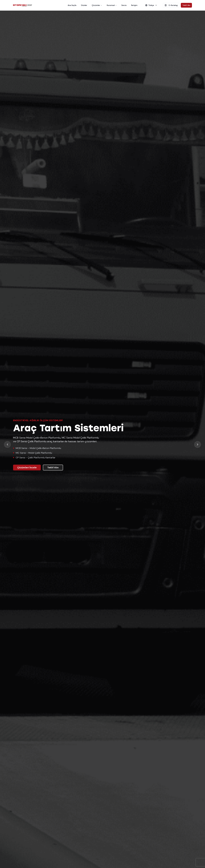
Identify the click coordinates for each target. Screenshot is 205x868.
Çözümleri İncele (27, 468)
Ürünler (84, 5)
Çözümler (97, 5)
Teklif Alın (186, 5)
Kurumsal (112, 5)
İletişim (134, 5)
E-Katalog (171, 5)
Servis (124, 5)
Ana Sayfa (72, 5)
